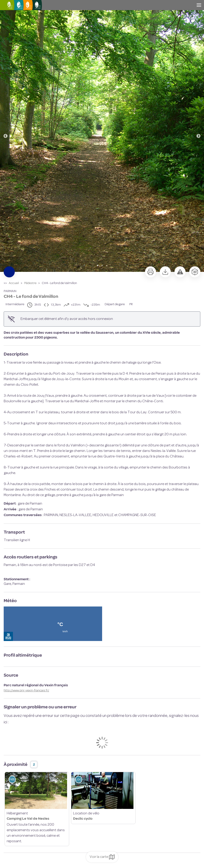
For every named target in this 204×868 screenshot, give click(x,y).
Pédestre (30, 283)
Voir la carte (102, 857)
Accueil (14, 283)
